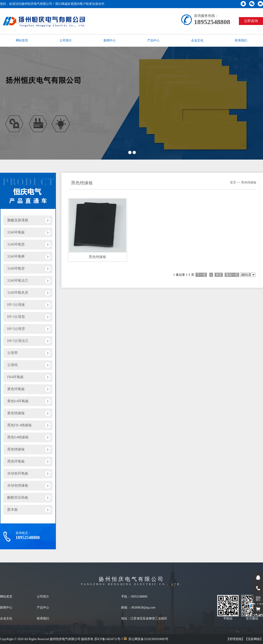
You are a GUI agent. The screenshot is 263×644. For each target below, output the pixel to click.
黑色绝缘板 (249, 182)
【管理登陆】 (235, 639)
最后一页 (232, 275)
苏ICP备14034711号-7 (109, 639)
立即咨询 (251, 21)
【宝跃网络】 (254, 639)
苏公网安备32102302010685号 (146, 639)
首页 (233, 182)
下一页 (201, 275)
